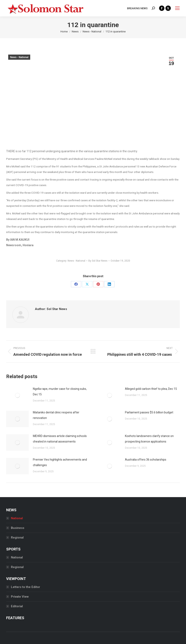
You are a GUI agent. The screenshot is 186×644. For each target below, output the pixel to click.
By (98, 261)
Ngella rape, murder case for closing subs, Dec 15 (60, 392)
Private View (20, 597)
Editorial (17, 606)
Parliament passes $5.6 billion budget (149, 412)
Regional (17, 538)
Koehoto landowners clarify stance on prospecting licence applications (149, 439)
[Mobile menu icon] (177, 8)
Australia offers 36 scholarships (146, 460)
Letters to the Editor (25, 587)
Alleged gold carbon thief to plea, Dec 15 (151, 389)
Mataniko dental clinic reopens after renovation (56, 415)
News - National (19, 57)
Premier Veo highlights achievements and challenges (60, 462)
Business (18, 528)
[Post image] (17, 395)
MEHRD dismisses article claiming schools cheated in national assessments (60, 439)
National (17, 518)
